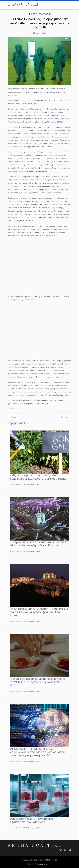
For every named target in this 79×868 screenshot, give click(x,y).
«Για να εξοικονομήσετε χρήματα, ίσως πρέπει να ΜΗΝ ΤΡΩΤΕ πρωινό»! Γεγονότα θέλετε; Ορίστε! (38, 682)
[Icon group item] (56, 850)
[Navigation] (9, 5)
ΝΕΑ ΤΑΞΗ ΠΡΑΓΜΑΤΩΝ (40, 14)
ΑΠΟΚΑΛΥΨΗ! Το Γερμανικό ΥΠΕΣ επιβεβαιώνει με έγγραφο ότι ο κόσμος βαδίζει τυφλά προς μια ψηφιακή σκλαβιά (38, 752)
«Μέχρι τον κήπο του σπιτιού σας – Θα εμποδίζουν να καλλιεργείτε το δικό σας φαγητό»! (39, 477)
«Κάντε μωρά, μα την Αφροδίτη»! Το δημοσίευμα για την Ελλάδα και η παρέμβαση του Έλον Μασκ (39, 612)
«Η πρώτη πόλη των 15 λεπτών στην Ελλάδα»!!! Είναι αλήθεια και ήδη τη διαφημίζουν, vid (39, 544)
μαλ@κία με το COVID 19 (55, 122)
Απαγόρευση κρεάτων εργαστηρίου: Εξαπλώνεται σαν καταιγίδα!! (32, 820)
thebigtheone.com (14, 409)
